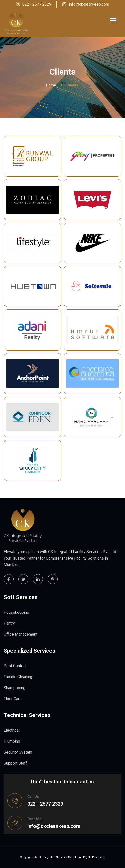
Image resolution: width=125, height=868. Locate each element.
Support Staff (15, 763)
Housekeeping (16, 612)
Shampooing (15, 688)
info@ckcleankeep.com (86, 4)
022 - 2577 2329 (34, 4)
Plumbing (12, 741)
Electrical (12, 730)
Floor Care (13, 699)
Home (51, 85)
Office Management (21, 634)
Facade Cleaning (18, 677)
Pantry (9, 623)
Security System (18, 752)
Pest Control (15, 666)
